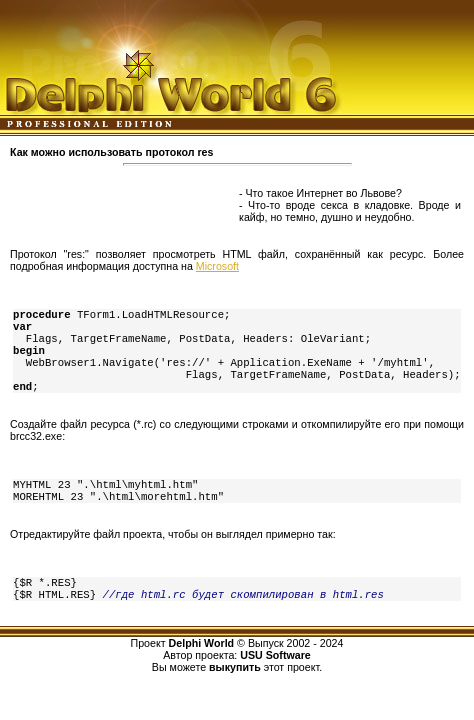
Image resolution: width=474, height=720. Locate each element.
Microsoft (217, 266)
